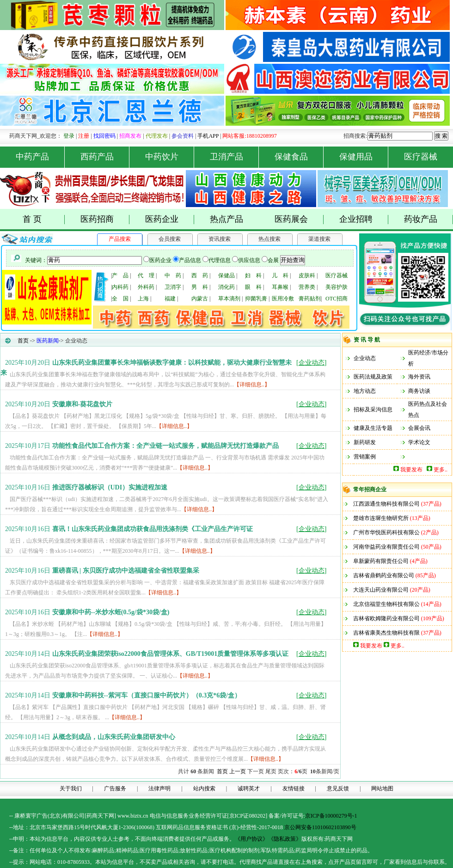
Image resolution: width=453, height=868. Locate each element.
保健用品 (364, 157)
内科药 (120, 287)
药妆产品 (429, 219)
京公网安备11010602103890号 (320, 827)
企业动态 (365, 358)
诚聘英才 (249, 789)
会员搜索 (170, 239)
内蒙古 (200, 299)
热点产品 (226, 219)
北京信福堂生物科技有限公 (386, 604)
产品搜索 (120, 239)
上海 (143, 299)
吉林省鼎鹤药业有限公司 (384, 575)
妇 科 (253, 275)
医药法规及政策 (373, 377)
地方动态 (365, 391)
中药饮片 (170, 157)
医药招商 (105, 219)
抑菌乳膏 (256, 299)
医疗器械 (421, 157)
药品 (109, 850)
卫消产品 (235, 157)
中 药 (173, 275)
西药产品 (105, 157)
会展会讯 (419, 428)
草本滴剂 (229, 299)
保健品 (226, 275)
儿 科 (280, 275)
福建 (170, 299)
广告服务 (115, 789)
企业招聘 (364, 219)
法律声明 (159, 789)
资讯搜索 (220, 239)
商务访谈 (419, 391)
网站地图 (382, 789)
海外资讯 (419, 377)
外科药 (146, 287)
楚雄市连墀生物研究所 (381, 518)
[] (311, 363)
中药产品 (40, 157)
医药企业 (170, 219)
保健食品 (299, 157)
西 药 (200, 275)
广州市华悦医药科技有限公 (386, 532)
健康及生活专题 (373, 428)
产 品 (120, 275)
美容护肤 (337, 287)
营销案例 (365, 457)
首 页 (44, 219)
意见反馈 (338, 789)
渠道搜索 (319, 239)
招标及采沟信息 (373, 410)
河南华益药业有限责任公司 (386, 547)
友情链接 (294, 789)
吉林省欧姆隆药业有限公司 (386, 618)
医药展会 (299, 219)
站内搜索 (204, 789)
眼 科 (253, 287)
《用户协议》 (251, 839)
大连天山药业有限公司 (381, 590)
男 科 (200, 287)
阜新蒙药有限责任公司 (381, 561)
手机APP (208, 136)
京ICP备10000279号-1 (331, 816)
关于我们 (71, 789)
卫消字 (173, 287)
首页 (23, 341)
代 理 (146, 275)
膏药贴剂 (310, 299)
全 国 (120, 299)
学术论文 (419, 442)
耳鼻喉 (280, 287)
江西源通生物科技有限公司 (386, 504)
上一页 (238, 771)
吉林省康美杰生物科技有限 (386, 633)
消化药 (226, 287)
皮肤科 (307, 275)
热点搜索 (269, 239)
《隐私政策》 (285, 839)
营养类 (307, 287)
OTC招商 (337, 299)
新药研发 (365, 442)
